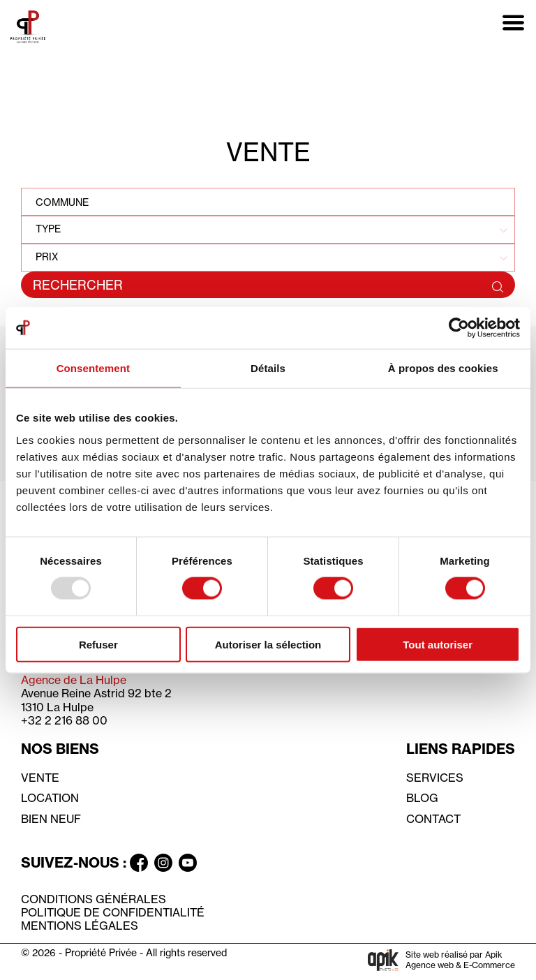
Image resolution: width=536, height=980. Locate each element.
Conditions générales (94, 899)
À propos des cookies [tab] (443, 368)
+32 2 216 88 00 (64, 720)
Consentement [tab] (93, 368)
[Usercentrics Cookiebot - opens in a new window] (459, 328)
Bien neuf (51, 819)
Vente (40, 778)
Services (435, 778)
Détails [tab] (268, 368)
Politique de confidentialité (113, 912)
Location (50, 798)
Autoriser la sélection (268, 644)
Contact (433, 819)
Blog (422, 798)
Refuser (98, 644)
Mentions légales (80, 926)
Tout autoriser (438, 644)
